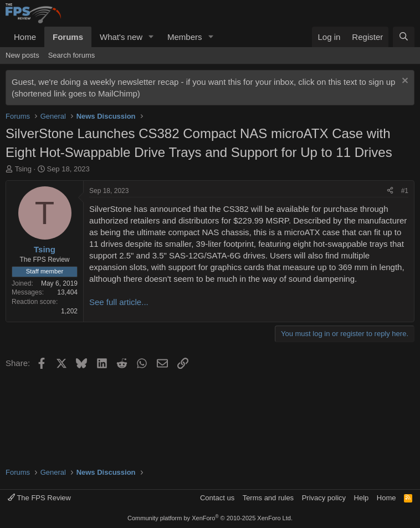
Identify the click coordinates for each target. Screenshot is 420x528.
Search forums (72, 55)
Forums (68, 37)
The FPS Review (39, 498)
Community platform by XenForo (210, 518)
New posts (22, 55)
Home (25, 37)
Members (185, 37)
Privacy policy (324, 498)
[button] (151, 37)
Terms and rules (268, 498)
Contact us (217, 498)
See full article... (119, 302)
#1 (405, 191)
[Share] (390, 191)
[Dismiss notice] (404, 82)
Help (362, 498)
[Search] (404, 37)
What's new (121, 37)
